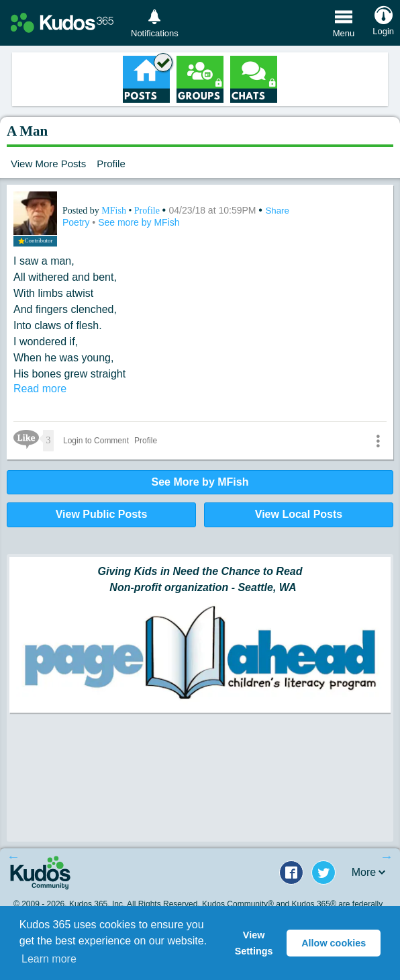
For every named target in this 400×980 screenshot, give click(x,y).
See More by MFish (200, 482)
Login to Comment (96, 441)
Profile (111, 164)
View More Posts (48, 164)
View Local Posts (299, 514)
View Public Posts (102, 514)
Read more (40, 389)
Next (387, 856)
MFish (115, 211)
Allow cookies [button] (334, 943)
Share (277, 211)
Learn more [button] (49, 959)
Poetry (77, 222)
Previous (13, 856)
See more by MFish (139, 222)
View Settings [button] (254, 943)
